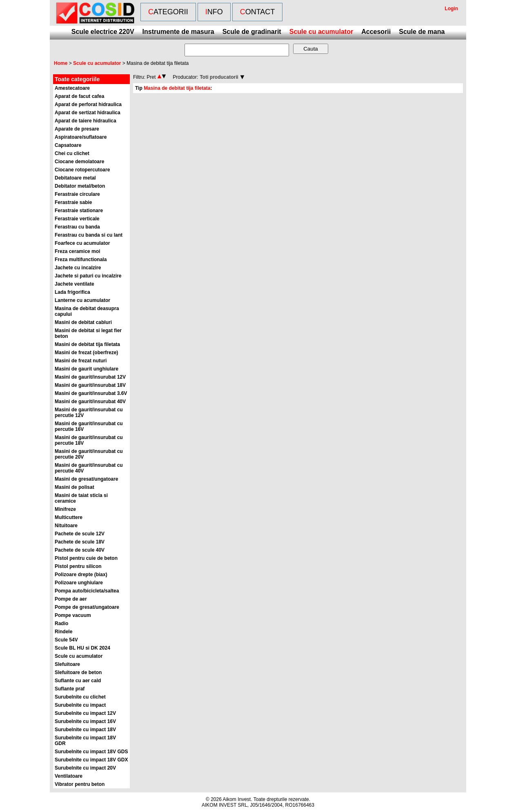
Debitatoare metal (75, 178)
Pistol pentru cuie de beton (86, 558)
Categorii (168, 12)
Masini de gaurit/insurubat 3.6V (91, 393)
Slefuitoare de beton (78, 672)
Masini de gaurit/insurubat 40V (90, 402)
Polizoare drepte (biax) (81, 575)
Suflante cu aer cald (78, 681)
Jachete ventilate (75, 284)
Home (61, 63)
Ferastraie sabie (73, 202)
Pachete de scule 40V (80, 550)
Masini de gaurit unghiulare (87, 369)
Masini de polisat (75, 487)
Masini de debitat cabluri (83, 322)
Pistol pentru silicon (78, 566)
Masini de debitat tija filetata (87, 344)
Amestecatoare (72, 88)
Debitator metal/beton (80, 186)
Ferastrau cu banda (77, 227)
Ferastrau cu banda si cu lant (89, 235)
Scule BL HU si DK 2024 (82, 648)
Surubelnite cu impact (80, 705)
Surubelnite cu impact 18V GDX (91, 760)
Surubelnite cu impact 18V (85, 730)
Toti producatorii (219, 77)
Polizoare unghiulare (79, 583)
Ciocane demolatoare (79, 162)
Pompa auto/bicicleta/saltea (87, 591)
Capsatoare (68, 145)
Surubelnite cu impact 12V (85, 713)
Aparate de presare (77, 129)
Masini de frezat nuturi (81, 361)
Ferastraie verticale (77, 219)
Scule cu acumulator (321, 32)
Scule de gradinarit (252, 32)
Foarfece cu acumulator (82, 243)
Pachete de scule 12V (80, 534)
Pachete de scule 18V (80, 542)
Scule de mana (422, 32)
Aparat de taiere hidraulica (86, 121)
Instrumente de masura (178, 32)
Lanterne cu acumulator (82, 300)
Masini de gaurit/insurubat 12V (90, 377)
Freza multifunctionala (81, 260)
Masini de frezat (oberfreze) (86, 353)
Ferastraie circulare (77, 194)
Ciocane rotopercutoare (82, 170)
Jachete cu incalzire (78, 268)
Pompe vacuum (73, 615)
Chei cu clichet (72, 153)
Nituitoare (66, 526)
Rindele (63, 632)
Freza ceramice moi (77, 251)
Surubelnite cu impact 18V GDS (91, 752)
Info (214, 12)
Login (451, 9)
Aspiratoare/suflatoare (81, 137)
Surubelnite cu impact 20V (85, 768)
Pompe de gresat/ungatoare (87, 607)
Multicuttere (69, 517)
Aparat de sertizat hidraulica (88, 113)
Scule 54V (66, 640)
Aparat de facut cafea (79, 96)
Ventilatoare (69, 776)
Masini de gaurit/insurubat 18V (90, 385)
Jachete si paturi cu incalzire (88, 276)
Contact (258, 12)
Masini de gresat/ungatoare (86, 479)
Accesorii (376, 32)
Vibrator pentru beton (80, 784)
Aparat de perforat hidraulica (88, 104)
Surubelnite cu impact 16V (85, 721)
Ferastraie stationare (79, 211)
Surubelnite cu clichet (80, 697)
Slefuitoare (67, 664)
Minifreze (65, 509)
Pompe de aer (71, 599)
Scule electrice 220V (103, 32)
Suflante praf (70, 689)
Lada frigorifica (72, 292)
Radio (61, 623)
